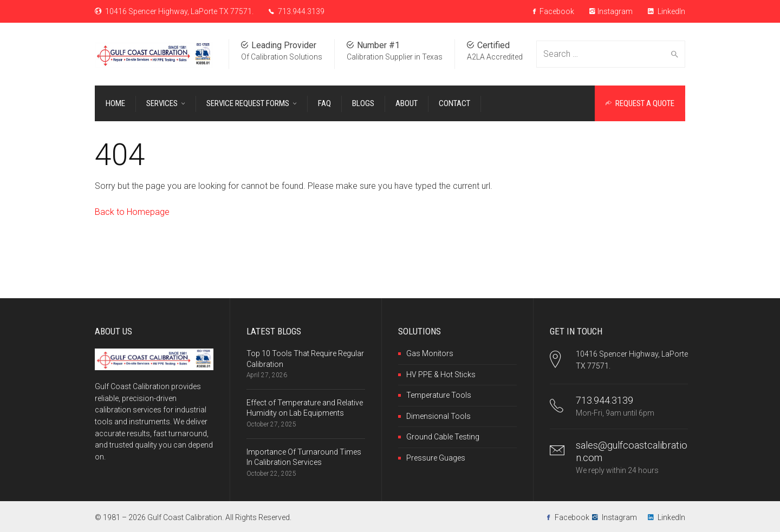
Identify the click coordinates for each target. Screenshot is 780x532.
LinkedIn (667, 11)
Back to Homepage (132, 212)
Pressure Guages (436, 458)
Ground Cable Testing (443, 437)
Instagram (611, 11)
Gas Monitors (430, 353)
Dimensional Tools (438, 416)
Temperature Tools (439, 395)
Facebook (554, 11)
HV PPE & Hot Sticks (441, 375)
